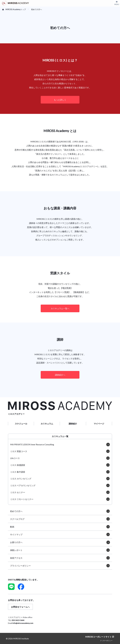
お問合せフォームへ (20, 607)
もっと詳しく (60, 100)
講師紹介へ (60, 375)
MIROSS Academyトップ (16, 9)
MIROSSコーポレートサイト (98, 637)
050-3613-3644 (18, 620)
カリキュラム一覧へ (60, 308)
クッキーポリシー (106, 640)
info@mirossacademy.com (23, 623)
